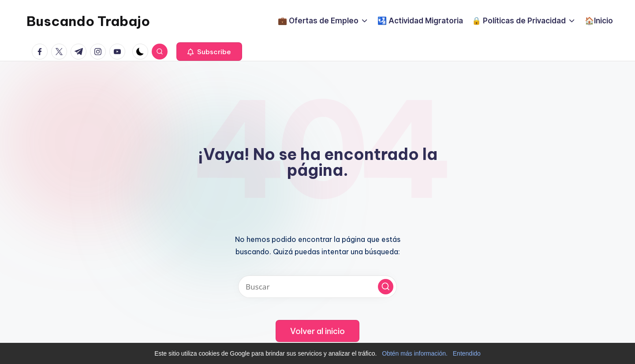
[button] (209, 52)
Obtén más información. (415, 353)
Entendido (467, 353)
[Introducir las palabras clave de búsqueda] (317, 287)
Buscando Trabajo (88, 21)
